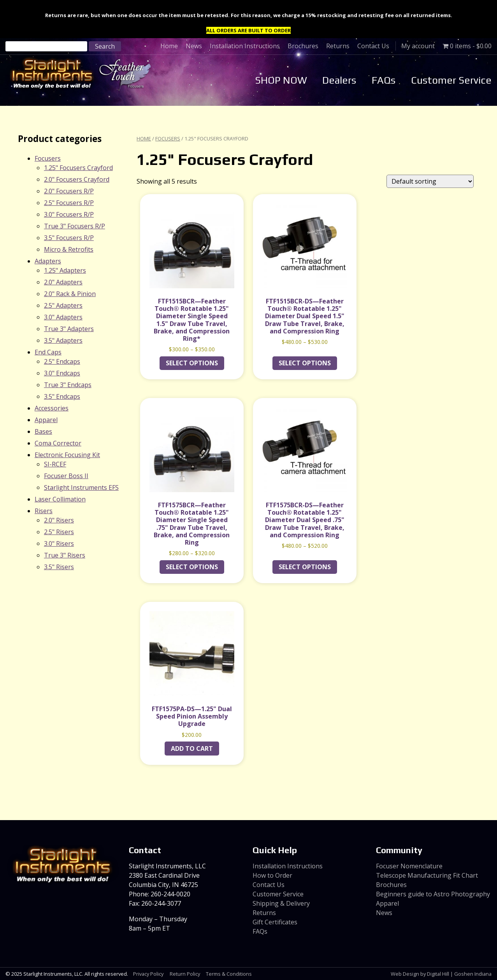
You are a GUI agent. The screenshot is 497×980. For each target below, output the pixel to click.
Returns (338, 46)
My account (418, 46)
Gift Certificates (275, 922)
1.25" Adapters (65, 270)
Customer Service (451, 80)
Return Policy (185, 974)
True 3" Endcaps (68, 385)
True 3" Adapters (69, 329)
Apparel (46, 420)
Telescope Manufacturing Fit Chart (427, 875)
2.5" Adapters (63, 305)
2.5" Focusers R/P (69, 203)
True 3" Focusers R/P (75, 226)
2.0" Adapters (63, 282)
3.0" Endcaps (62, 373)
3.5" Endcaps (62, 396)
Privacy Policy (148, 974)
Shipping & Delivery (281, 903)
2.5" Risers (59, 532)
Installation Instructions (245, 46)
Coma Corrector (58, 443)
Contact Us (373, 46)
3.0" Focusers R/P (69, 214)
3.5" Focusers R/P (69, 238)
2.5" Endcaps (62, 361)
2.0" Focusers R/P (69, 191)
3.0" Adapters (63, 317)
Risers (44, 511)
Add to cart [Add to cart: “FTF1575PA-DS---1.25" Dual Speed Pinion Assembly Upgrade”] (192, 749)
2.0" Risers (59, 520)
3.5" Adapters (63, 340)
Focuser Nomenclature (409, 866)
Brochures (303, 46)
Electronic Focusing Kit (67, 455)
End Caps (48, 352)
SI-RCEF (55, 464)
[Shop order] (430, 181)
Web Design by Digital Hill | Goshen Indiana (441, 974)
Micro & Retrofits (69, 249)
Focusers (168, 138)
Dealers (339, 80)
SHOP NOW (281, 80)
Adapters (48, 261)
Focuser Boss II (66, 476)
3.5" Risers (59, 567)
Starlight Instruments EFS (81, 487)
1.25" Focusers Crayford (78, 168)
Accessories (52, 408)
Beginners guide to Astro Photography (433, 894)
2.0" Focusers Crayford (77, 179)
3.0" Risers (59, 543)
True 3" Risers (65, 555)
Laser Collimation (60, 499)
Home (169, 46)
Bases (43, 431)
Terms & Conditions (229, 974)
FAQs (384, 80)
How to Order (272, 875)
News (194, 46)
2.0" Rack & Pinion (70, 294)
